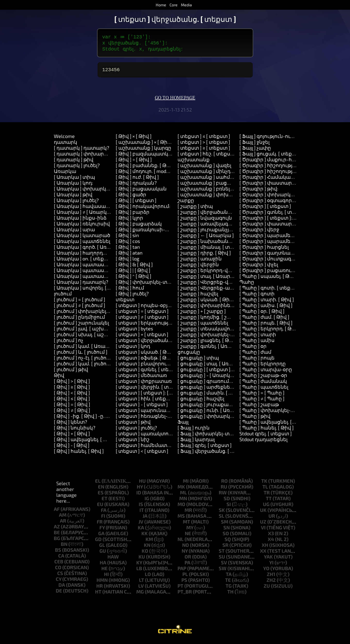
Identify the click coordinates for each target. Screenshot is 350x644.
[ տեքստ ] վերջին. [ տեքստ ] (151, 389)
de (59, 593)
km (149, 541)
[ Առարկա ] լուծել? (76, 203)
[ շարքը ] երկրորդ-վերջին (210, 273)
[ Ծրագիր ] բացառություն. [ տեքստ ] (285, 273)
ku (142, 559)
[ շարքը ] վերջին (198, 267)
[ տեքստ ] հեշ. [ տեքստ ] (208, 156)
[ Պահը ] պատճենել (264, 389)
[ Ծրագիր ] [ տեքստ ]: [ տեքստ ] (278, 220)
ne (188, 536)
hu (142, 483)
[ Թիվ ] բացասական (141, 191)
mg (140, 594)
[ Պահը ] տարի (258, 337)
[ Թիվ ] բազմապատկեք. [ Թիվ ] (154, 156)
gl (102, 547)
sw (223, 571)
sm (225, 524)
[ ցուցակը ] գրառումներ (208, 383)
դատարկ (65, 144)
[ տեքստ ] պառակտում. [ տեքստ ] (158, 436)
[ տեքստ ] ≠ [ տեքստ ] (142, 319)
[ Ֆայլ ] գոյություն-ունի (268, 138)
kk (145, 536)
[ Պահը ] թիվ (255, 418)
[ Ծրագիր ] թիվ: (259, 191)
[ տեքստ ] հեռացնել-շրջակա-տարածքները (171, 418)
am (63, 517)
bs (58, 552)
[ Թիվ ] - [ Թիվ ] (72, 447)
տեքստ (125, 302)
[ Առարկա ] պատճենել (82, 243)
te (228, 582)
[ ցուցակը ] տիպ (198, 360)
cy (59, 581)
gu (103, 553)
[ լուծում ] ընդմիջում (79, 319)
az (57, 529)
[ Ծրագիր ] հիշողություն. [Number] (282, 173)
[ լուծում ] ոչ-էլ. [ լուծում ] (84, 360)
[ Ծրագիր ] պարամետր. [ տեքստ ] (282, 238)
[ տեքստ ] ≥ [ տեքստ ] (204, 150)
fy (102, 530)
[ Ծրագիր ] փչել (259, 267)
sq (228, 541)
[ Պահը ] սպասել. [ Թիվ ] (269, 278)
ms (181, 518)
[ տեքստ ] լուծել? (136, 430)
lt (142, 582)
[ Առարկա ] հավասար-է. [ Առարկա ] (99, 208)
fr (100, 524)
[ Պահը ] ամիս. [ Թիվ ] (266, 308)
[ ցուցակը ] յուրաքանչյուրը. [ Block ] (222, 407)
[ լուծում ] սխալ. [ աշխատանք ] (93, 337)
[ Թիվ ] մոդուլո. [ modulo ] (146, 173)
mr (188, 512)
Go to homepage (175, 100)
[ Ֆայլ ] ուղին (194, 430)
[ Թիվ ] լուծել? (132, 296)
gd (98, 541)
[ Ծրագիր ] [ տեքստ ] (265, 208)
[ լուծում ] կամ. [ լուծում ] (84, 366)
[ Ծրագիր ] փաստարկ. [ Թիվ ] (276, 185)
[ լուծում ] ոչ (69, 343)
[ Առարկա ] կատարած (82, 238)
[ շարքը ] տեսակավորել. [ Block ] (217, 331)
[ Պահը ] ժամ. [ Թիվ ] (264, 319)
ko (145, 553)
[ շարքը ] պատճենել (203, 325)
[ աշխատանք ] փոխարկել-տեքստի (223, 197)
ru (224, 489)
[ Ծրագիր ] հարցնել (264, 249)
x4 (271, 541)
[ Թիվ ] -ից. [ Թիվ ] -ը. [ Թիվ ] (88, 418)
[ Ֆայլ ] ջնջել (254, 144)
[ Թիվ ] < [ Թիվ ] (72, 395)
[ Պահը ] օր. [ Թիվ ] (262, 313)
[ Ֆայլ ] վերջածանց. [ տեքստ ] (215, 453)
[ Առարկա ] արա (74, 232)
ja (145, 518)
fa (104, 512)
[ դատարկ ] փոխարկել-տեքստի (95, 156)
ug (266, 507)
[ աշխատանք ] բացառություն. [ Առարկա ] (230, 185)
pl (185, 576)
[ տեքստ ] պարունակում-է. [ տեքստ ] (162, 412)
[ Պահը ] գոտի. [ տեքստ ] (270, 290)
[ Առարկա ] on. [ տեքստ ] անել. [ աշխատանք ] (110, 261)
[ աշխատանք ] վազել (204, 168)
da (62, 587)
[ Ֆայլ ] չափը (255, 150)
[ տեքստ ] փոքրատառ (144, 383)
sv (224, 565)
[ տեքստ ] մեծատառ (141, 378)
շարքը (186, 203)
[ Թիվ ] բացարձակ (139, 226)
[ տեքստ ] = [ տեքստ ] (142, 313)
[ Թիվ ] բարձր (133, 214)
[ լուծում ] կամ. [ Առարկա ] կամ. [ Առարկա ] (107, 348)
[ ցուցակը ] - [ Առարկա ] (207, 378)
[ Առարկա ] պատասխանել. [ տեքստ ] (101, 267)
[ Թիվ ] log (127, 261)
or (188, 559)
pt (180, 588)
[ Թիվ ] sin (127, 238)
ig (147, 501)
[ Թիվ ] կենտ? (70, 424)
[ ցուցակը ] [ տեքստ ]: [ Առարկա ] (219, 372)
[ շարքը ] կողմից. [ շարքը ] (210, 319)
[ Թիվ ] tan (128, 249)
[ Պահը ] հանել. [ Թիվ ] (267, 430)
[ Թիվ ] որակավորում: (143, 208)
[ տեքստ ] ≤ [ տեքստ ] (204, 138)
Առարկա (65, 173)
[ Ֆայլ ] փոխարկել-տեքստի (212, 436)
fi (103, 518)
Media (186, 5)
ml (183, 495)
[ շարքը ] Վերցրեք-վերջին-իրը (216, 284)
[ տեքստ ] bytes (134, 331)
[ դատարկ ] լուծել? (77, 168)
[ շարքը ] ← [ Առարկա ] (206, 238)
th (230, 594)
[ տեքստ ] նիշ (133, 442)
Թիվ (59, 378)
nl (181, 541)
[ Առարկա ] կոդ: (73, 185)
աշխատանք (194, 162)
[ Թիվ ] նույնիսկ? (75, 430)
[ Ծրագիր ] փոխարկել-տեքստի (279, 197)
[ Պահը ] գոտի (257, 296)
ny (185, 553)
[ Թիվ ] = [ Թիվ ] (72, 407)
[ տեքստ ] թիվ (133, 424)
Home (161, 5)
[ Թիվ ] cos (128, 243)
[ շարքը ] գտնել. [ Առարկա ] (212, 348)
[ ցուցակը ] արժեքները (207, 389)
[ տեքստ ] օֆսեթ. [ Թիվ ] (146, 360)
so (226, 536)
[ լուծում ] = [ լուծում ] (80, 302)
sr (225, 547)
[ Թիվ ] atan (129, 255)
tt (269, 501)
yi (271, 565)
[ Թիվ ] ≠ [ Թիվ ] (72, 412)
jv (141, 524)
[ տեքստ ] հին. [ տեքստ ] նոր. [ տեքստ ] (164, 401)
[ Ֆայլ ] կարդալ (196, 442)
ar (63, 523)
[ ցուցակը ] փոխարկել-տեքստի (218, 418)
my (190, 530)
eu (100, 507)
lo (148, 576)
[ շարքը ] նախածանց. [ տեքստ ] (218, 243)
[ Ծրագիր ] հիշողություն (270, 168)
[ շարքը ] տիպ (195, 208)
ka (141, 530)
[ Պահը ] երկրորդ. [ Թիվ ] (270, 331)
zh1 (271, 576)
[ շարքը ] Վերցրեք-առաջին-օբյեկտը (224, 290)
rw (223, 495)
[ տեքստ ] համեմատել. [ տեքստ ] (157, 447)
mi (186, 483)
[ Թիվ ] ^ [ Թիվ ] (134, 278)
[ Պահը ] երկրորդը (263, 366)
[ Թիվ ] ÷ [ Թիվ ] (134, 162)
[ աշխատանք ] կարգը (143, 150)
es (101, 495)
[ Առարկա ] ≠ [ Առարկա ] (84, 214)
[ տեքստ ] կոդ (133, 348)
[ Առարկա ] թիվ (73, 197)
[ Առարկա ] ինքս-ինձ (80, 220)
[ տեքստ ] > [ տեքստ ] (204, 144)
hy (140, 489)
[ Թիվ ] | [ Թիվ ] (133, 273)
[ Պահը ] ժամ (255, 354)
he (105, 571)
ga (101, 536)
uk (263, 512)
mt (187, 524)
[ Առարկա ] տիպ (74, 179)
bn (64, 546)
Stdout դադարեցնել (263, 442)
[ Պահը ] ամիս (257, 343)
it (142, 512)
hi (106, 576)
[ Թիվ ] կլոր (129, 220)
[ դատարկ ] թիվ (74, 162)
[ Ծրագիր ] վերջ (259, 232)
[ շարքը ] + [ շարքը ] (202, 313)
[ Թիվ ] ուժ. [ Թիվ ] (137, 179)
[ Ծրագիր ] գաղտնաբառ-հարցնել (282, 255)
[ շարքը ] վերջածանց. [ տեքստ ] (217, 214)
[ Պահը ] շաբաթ (259, 407)
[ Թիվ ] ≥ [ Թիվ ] (72, 389)
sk (222, 512)
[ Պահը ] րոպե (257, 360)
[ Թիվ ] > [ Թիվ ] (72, 383)
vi (263, 530)
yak (268, 559)
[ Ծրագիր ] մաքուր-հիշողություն (281, 162)
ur (272, 518)
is (141, 507)
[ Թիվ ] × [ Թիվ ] (134, 138)
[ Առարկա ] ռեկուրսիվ (82, 226)
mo (181, 507)
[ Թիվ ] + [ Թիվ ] (72, 436)
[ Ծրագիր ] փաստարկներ (272, 226)
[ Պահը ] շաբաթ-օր (263, 378)
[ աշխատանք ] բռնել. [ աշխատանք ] (223, 191)
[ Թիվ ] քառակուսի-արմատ (150, 232)
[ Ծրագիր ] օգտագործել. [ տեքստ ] (282, 203)
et (105, 501)
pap (182, 571)
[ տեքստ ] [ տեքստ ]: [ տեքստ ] (153, 395)
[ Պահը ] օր (253, 348)
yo (266, 571)
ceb (59, 564)
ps (184, 582)
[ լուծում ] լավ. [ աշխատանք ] (90, 331)
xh (265, 547)
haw (113, 559)
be (57, 535)
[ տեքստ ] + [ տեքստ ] (142, 337)
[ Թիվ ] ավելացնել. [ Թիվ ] (85, 442)
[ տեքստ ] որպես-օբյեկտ (147, 308)
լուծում (63, 296)
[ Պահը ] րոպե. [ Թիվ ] (266, 325)
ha (103, 565)
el (98, 483)
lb (139, 571)
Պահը (247, 284)
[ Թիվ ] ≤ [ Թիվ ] (72, 401)
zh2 (271, 582)
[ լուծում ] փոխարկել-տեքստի (92, 313)
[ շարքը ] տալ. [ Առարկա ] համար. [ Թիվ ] (228, 278)
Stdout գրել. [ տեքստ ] (266, 436)
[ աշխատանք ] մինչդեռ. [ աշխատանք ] (227, 173)
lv (141, 588)
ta (229, 576)
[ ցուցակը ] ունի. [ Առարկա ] (213, 412)
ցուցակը (189, 354)
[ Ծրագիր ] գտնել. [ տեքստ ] (274, 214)
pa (187, 565)
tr (267, 495)
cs (60, 575)
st (222, 553)
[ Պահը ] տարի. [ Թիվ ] (267, 302)
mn (183, 501)
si (229, 507)
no (186, 547)
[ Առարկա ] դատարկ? (81, 284)
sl (222, 518)
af (57, 511)
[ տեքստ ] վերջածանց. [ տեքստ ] (157, 343)
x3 (271, 536)
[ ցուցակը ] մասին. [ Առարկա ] (216, 395)
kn (147, 547)
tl (265, 489)
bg (57, 541)
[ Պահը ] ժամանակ (263, 383)
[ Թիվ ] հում (130, 290)
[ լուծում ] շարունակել (81, 325)
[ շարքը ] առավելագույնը (209, 226)
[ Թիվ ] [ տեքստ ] (136, 203)
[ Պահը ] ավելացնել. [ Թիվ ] (273, 424)
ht (98, 594)
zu (267, 588)
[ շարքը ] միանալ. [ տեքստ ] (212, 249)
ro (224, 483)
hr (100, 588)
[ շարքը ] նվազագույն (205, 220)
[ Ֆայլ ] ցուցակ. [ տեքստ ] (271, 156)
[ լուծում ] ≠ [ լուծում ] (80, 308)
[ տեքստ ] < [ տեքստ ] (142, 453)
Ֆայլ (183, 424)
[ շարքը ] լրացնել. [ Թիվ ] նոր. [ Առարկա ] (228, 343)
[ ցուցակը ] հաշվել (201, 401)
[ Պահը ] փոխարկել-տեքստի (276, 412)
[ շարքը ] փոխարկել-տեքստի (215, 337)
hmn (102, 582)
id (139, 495)
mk (181, 489)
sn (227, 530)
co (58, 570)
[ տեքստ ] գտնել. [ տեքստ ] (149, 372)
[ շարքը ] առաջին (200, 261)
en (101, 489)
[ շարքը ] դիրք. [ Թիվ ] (204, 255)
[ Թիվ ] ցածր (131, 197)
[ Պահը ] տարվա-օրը (266, 372)
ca (61, 558)
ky (139, 565)
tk (264, 483)
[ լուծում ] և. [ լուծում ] (81, 354)
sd (227, 501)
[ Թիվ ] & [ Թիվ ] (134, 267)
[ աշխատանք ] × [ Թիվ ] (144, 144)
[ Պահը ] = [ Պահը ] (262, 395)
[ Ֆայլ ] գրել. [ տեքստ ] (205, 447)
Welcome (64, 138)
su (222, 559)
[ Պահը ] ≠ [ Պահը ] (262, 401)
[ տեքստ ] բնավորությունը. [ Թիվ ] (158, 366)
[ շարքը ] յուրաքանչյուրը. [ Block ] (219, 232)
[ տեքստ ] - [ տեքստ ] (142, 407)
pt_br (185, 594)
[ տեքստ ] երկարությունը (148, 325)
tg (229, 588)
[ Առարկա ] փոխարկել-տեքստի (94, 191)
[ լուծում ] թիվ (71, 372)
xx (263, 553)
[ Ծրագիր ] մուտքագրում (271, 261)
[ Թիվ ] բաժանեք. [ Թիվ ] (146, 168)
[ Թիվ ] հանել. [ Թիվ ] (79, 453)
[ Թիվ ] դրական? (136, 185)
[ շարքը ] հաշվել (198, 296)
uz (263, 524)
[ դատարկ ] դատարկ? (81, 150)
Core (174, 5)
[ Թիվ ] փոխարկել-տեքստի (150, 284)
